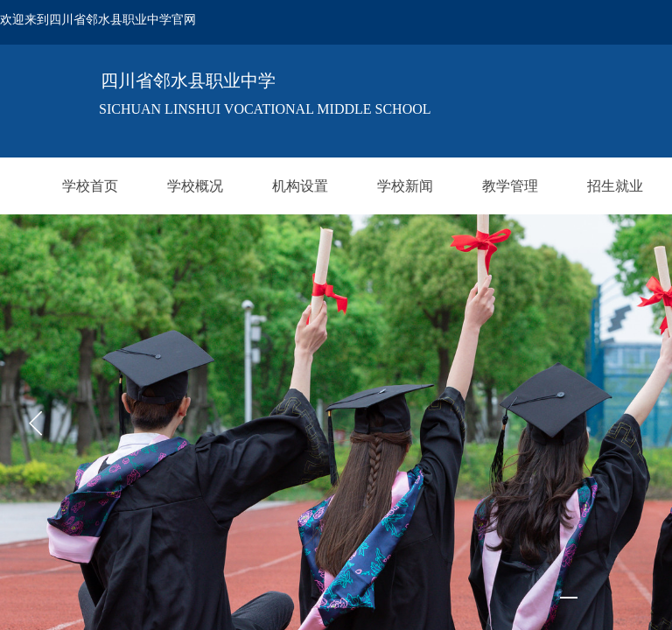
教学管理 (510, 186)
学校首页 (90, 186)
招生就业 (615, 186)
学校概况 (195, 186)
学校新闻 (405, 186)
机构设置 (300, 186)
